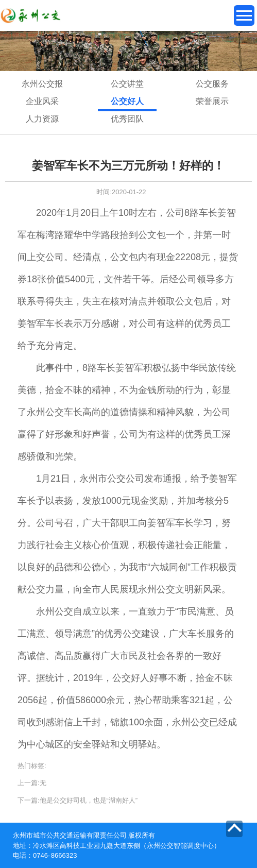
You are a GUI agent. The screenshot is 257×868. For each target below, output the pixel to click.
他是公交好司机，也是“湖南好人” (89, 800)
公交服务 (212, 84)
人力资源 (42, 119)
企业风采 (42, 101)
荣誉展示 (212, 101)
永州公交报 (42, 84)
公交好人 (127, 101)
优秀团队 (127, 119)
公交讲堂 (127, 84)
